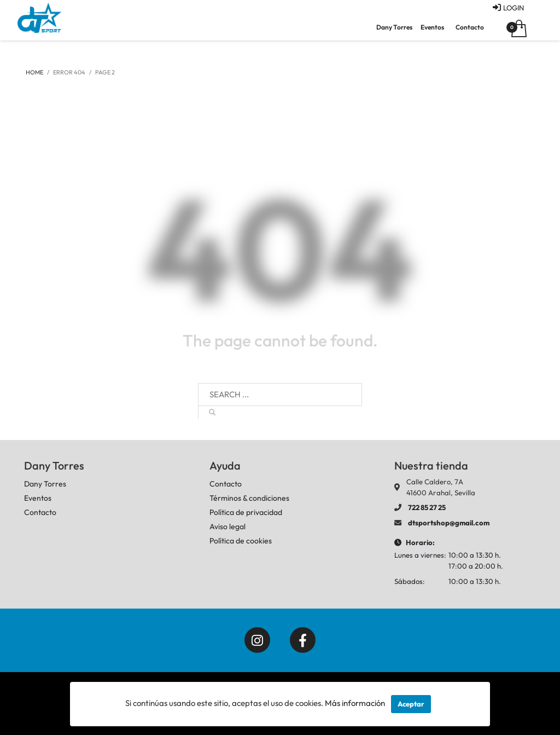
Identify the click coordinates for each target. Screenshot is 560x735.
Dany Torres (394, 27)
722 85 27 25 (427, 507)
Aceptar (411, 704)
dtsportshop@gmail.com (449, 523)
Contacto (470, 27)
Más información (355, 703)
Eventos (432, 27)
